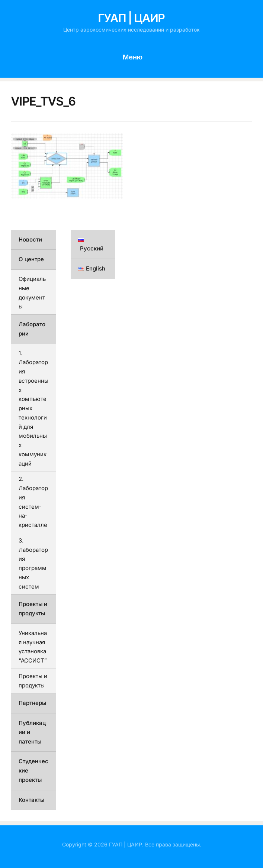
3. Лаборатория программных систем (33, 563)
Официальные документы (32, 293)
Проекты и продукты (33, 609)
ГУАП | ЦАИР (131, 18)
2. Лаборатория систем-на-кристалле (33, 502)
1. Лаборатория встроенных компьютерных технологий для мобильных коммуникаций (33, 408)
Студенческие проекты (33, 770)
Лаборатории (32, 329)
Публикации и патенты (32, 732)
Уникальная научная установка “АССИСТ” (33, 647)
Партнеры (32, 703)
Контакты (31, 800)
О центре (31, 259)
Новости (30, 239)
